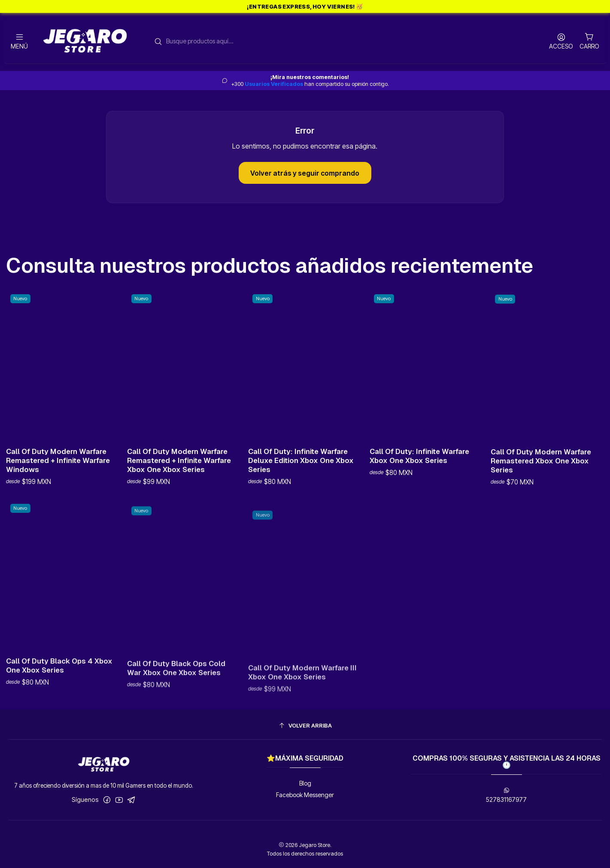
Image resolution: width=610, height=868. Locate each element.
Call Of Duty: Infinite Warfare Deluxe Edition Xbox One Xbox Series (301, 490)
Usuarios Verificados (274, 84)
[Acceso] (561, 41)
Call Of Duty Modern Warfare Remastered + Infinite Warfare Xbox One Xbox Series (179, 478)
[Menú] (19, 41)
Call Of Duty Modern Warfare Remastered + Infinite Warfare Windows (58, 471)
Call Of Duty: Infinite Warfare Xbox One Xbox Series (419, 496)
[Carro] (589, 41)
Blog (305, 783)
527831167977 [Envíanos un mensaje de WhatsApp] (506, 795)
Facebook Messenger (305, 795)
